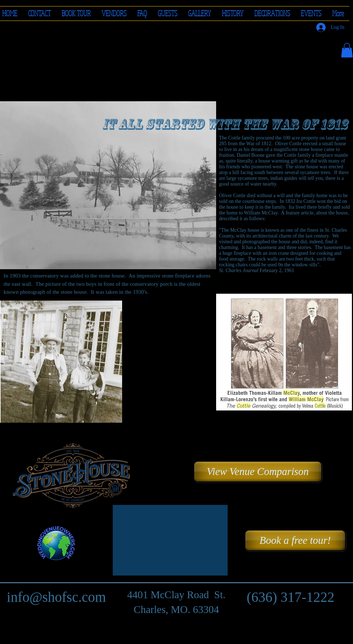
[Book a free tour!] (295, 540)
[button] (114, 14)
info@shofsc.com (56, 597)
